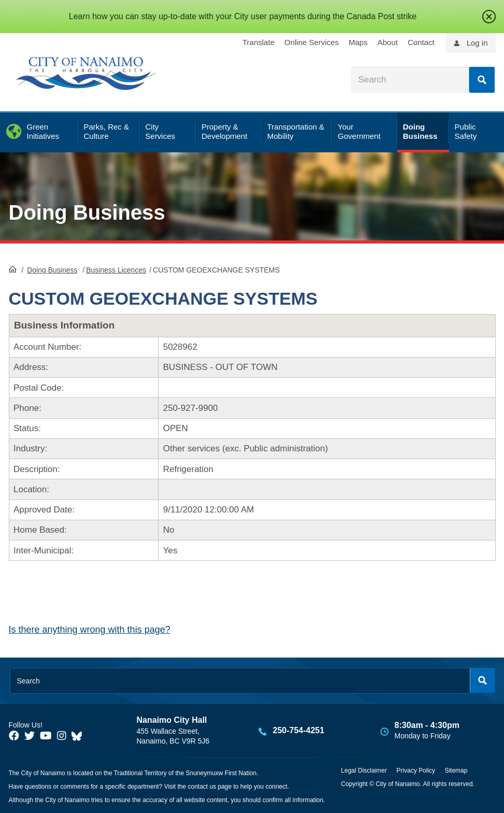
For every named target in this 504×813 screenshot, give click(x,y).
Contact (421, 42)
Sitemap (456, 771)
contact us (202, 787)
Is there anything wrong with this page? (90, 630)
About (388, 42)
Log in (477, 43)
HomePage (13, 269)
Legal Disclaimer (364, 771)
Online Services (312, 42)
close (489, 17)
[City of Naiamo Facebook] (14, 736)
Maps (358, 42)
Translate (258, 42)
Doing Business (87, 212)
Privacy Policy (416, 771)
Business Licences (116, 270)
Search (482, 80)
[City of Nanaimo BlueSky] (79, 736)
